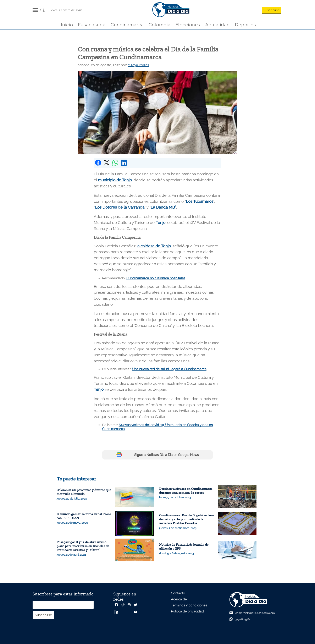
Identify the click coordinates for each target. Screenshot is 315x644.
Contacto (178, 593)
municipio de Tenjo (115, 180)
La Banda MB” (163, 207)
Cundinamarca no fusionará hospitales (156, 278)
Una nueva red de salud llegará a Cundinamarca (169, 369)
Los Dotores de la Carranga (120, 207)
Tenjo (161, 222)
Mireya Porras (138, 65)
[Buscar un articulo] (42, 12)
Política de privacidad (187, 611)
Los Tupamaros (200, 201)
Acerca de (179, 599)
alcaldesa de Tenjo (154, 246)
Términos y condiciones (189, 605)
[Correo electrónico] (63, 605)
